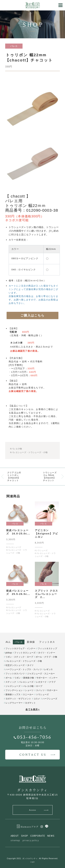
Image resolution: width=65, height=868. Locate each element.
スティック (11, 682)
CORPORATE (38, 836)
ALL (8, 642)
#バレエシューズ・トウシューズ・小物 (29, 452)
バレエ (19, 642)
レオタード (41, 682)
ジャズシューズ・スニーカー (41, 674)
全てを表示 (33, 709)
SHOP (25, 836)
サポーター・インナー (47, 678)
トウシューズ (42, 695)
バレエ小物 (28, 686)
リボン (18, 678)
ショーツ (29, 690)
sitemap (15, 840)
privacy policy (31, 840)
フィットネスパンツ (15, 674)
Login (32, 862)
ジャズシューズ (13, 686)
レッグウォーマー (14, 703)
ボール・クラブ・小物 (46, 657)
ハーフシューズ (50, 699)
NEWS (51, 836)
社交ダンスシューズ (15, 665)
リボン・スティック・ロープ (19, 657)
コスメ (37, 699)
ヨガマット (30, 703)
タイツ (30, 665)
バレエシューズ (26, 682)
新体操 (31, 642)
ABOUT (15, 836)
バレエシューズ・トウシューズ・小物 (24, 661)
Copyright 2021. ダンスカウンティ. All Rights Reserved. (33, 859)
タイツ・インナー (47, 653)
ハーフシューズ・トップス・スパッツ (24, 669)
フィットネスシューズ (25, 653)
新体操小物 (29, 678)
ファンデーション (14, 690)
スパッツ (40, 690)
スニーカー (28, 695)
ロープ (39, 686)
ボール (9, 678)
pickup (9, 653)
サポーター (52, 690)
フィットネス (47, 642)
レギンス (48, 669)
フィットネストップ (47, 649)
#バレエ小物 (16, 449)
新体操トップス (13, 695)
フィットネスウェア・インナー (20, 649)
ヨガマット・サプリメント (18, 699)
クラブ (52, 682)
